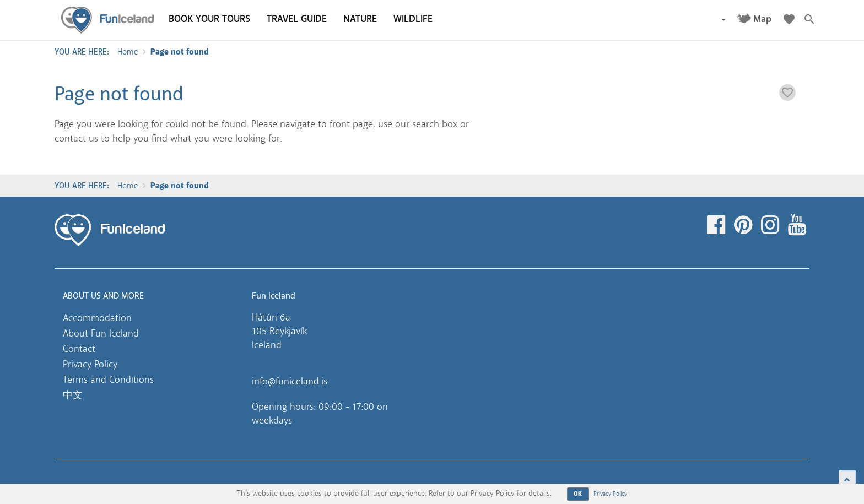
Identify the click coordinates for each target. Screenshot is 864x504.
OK (578, 494)
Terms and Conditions (108, 380)
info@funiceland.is (290, 381)
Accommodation (97, 318)
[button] (723, 19)
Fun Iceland (107, 20)
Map (762, 19)
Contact (79, 349)
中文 (73, 395)
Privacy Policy (90, 364)
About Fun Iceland (101, 333)
